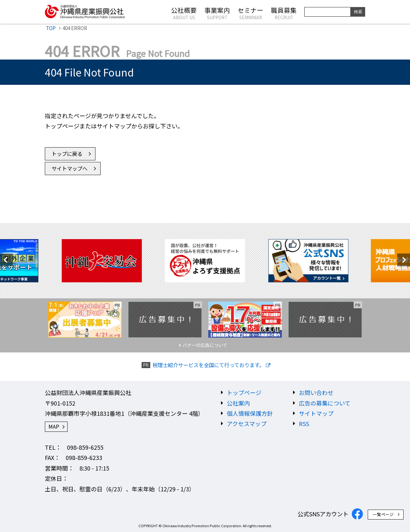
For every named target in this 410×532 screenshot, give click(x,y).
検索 (358, 12)
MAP (54, 426)
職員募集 (284, 13)
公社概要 (184, 13)
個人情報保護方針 (250, 413)
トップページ (244, 392)
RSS (304, 423)
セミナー (250, 13)
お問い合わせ (316, 392)
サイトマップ (316, 413)
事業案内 (217, 13)
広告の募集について (325, 403)
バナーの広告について (205, 345)
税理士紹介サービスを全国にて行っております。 (208, 365)
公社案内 (238, 403)
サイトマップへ (70, 168)
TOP (51, 28)
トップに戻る (67, 154)
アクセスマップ (247, 423)
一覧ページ (383, 514)
